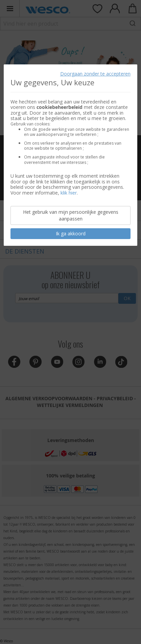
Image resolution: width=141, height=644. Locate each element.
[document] (70, 155)
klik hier (69, 193)
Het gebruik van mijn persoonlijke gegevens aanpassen (71, 215)
